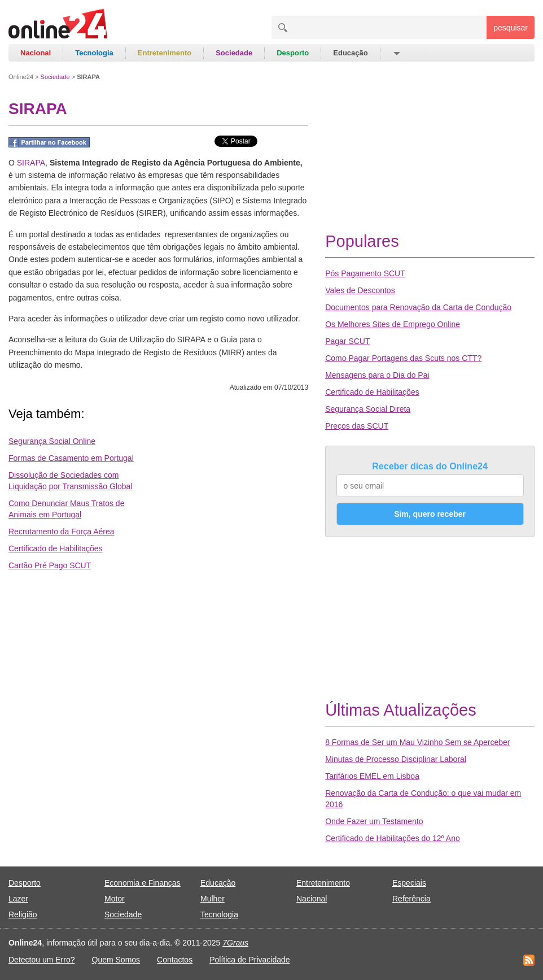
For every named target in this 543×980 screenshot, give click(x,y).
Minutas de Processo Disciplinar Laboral (396, 759)
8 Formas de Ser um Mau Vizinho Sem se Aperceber (417, 742)
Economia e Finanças (143, 883)
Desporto (293, 53)
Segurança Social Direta (368, 409)
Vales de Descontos (360, 290)
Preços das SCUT (357, 426)
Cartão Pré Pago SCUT (50, 565)
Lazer (18, 899)
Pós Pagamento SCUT (365, 273)
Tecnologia (94, 53)
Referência (411, 899)
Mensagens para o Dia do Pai (377, 375)
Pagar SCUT (347, 341)
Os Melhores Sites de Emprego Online (393, 324)
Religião (23, 914)
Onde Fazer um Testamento (374, 821)
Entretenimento (165, 53)
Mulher (213, 899)
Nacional (36, 53)
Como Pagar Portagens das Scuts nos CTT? (403, 358)
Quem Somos (116, 960)
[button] (396, 53)
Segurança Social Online (52, 441)
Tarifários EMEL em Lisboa (372, 776)
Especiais (409, 883)
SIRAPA (31, 163)
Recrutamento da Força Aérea (62, 532)
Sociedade (234, 53)
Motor (115, 899)
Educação (350, 53)
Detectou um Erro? (42, 960)
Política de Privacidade (249, 960)
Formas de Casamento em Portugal (71, 458)
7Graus (235, 943)
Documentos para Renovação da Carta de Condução (418, 307)
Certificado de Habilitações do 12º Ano (393, 838)
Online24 (21, 77)
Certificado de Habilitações (56, 548)
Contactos (175, 960)
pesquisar (511, 28)
